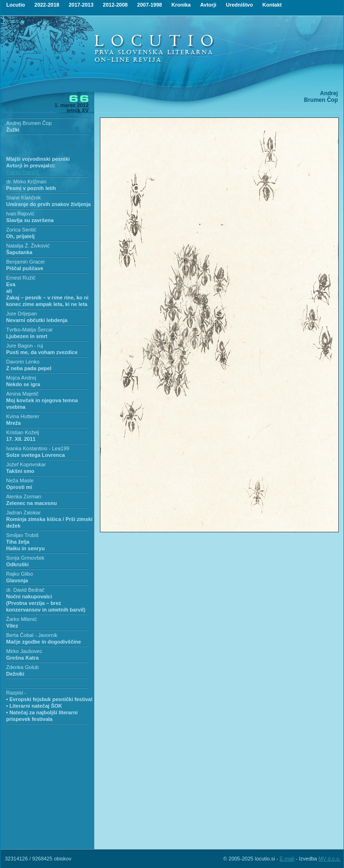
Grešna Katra (22, 658)
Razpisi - (16, 693)
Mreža (13, 423)
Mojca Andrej (21, 378)
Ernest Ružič (21, 278)
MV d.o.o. (330, 859)
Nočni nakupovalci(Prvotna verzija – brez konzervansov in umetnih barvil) (46, 603)
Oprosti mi (19, 487)
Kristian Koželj (23, 432)
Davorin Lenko (23, 362)
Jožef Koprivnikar (26, 464)
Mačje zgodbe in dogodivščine (44, 642)
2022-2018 (47, 5)
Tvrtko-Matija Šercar (29, 330)
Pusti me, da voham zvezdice (42, 352)
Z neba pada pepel (29, 368)
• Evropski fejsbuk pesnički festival (49, 699)
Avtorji (208, 5)
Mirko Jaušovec (24, 651)
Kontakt (272, 5)
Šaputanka (19, 252)
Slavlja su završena (30, 220)
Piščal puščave (25, 268)
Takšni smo (20, 471)
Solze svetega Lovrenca (36, 455)
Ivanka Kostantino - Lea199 (38, 448)
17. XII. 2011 (21, 439)
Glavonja (17, 580)
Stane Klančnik (23, 198)
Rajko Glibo (20, 574)
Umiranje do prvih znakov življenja (49, 204)
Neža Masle (20, 480)
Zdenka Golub (22, 667)
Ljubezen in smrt (27, 336)
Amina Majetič (22, 394)
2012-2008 (115, 5)
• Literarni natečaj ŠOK (34, 706)
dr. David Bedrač (25, 590)
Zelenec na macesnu (32, 503)
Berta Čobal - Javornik (32, 635)
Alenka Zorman (24, 496)
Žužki (13, 130)
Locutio (16, 5)
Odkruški (17, 564)
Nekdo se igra (23, 384)
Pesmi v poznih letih (31, 188)
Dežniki (15, 674)
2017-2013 (81, 5)
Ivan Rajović (20, 214)
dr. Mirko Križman (26, 182)
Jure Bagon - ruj (25, 346)
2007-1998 (150, 5)
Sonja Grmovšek (25, 558)
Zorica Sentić (21, 230)
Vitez (12, 626)
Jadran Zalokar (23, 513)
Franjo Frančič (23, 172)
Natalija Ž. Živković (28, 246)
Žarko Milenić (21, 619)
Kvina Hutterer (23, 416)
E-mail (287, 859)
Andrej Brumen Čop (29, 123)
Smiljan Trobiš (22, 535)
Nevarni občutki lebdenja (37, 320)
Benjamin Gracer (26, 262)
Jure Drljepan (21, 314)
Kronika (181, 5)
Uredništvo (239, 5)
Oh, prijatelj (20, 236)
